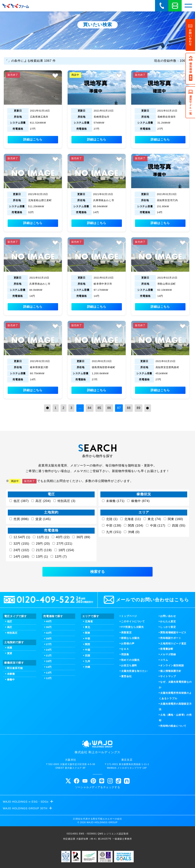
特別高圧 (12, 633)
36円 (49, 627)
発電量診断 (167, 649)
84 (90, 408)
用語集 (125, 654)
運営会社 (126, 676)
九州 (88, 661)
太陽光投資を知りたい (134, 671)
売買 (10, 648)
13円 (49, 673)
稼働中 (11, 680)
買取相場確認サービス (173, 632)
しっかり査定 (168, 627)
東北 (88, 627)
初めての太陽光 (130, 660)
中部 (88, 639)
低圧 (10, 621)
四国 (88, 656)
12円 (49, 678)
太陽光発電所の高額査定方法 (175, 707)
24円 (49, 650)
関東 (88, 633)
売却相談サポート (171, 638)
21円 (49, 656)
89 (139, 408)
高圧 (10, 627)
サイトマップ (168, 676)
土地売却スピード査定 (173, 644)
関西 (88, 644)
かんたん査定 (168, 621)
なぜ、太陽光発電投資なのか (175, 685)
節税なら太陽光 (130, 638)
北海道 (89, 621)
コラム (164, 660)
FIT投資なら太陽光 (132, 627)
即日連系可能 (15, 668)
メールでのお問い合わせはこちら (146, 600)
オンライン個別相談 (172, 665)
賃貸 (10, 653)
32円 (49, 633)
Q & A (125, 649)
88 (129, 408)
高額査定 (126, 632)
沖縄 (88, 667)
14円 (49, 667)
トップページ (129, 616)
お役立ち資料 (129, 665)
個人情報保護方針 (171, 671)
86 (109, 408)
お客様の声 (128, 644)
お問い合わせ (168, 616)
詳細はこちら (33, 139)
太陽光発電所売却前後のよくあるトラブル (175, 696)
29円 (49, 639)
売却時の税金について (173, 726)
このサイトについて (133, 621)
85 (99, 408)
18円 (49, 661)
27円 (49, 644)
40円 (49, 621)
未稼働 (11, 674)
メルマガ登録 (168, 654)
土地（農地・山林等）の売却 (175, 718)
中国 (88, 650)
